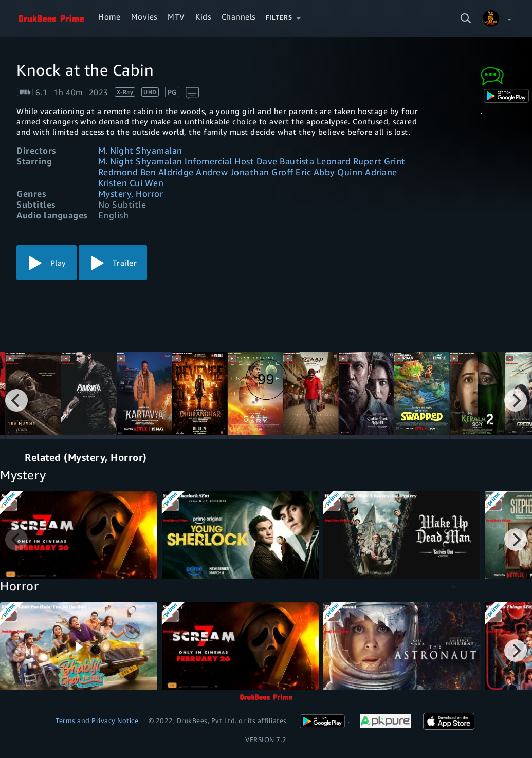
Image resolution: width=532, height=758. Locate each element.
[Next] (516, 400)
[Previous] (16, 400)
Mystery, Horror (131, 193)
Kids (203, 16)
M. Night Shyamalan (140, 150)
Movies (144, 16)
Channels (239, 16)
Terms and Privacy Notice (97, 720)
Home (109, 16)
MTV (176, 16)
